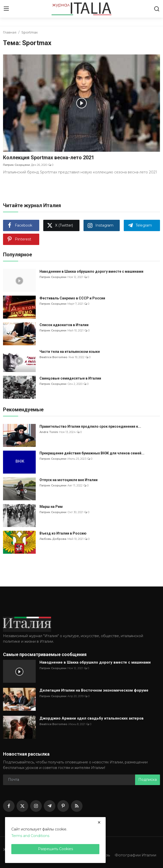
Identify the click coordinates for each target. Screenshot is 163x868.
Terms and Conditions (30, 836)
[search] (157, 9)
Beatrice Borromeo (53, 357)
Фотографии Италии (135, 855)
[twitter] (22, 806)
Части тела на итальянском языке (70, 352)
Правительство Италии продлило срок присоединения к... (90, 426)
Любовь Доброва (53, 539)
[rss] (77, 806)
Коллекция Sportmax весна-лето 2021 (49, 158)
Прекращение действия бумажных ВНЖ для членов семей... (92, 453)
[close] (99, 822)
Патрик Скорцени (16, 165)
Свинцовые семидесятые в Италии (70, 378)
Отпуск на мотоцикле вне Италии (69, 480)
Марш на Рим (51, 507)
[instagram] (36, 806)
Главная (10, 32)
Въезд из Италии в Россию (63, 533)
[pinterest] (63, 806)
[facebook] (9, 806)
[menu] (6, 9)
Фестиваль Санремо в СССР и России (72, 298)
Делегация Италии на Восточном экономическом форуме (94, 690)
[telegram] (50, 806)
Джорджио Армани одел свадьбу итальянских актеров (92, 718)
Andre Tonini (49, 432)
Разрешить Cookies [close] (55, 849)
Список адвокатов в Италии (64, 325)
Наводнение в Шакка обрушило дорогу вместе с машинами (91, 271)
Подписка (148, 780)
